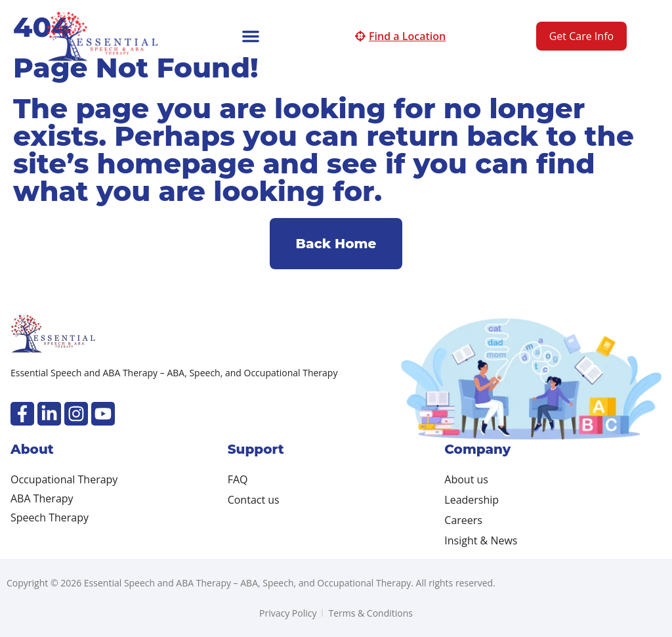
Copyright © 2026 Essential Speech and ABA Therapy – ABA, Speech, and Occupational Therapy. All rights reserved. (251, 583)
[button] (251, 36)
